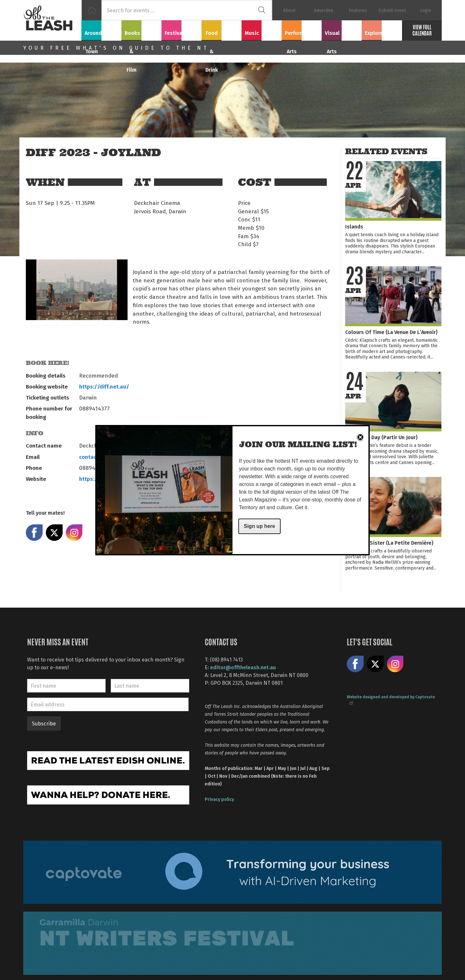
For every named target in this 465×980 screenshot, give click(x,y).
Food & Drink (222, 29)
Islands (354, 226)
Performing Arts (302, 29)
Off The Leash (52, 20)
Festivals (181, 29)
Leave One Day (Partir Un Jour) (381, 437)
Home (92, 10)
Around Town (101, 29)
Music (262, 29)
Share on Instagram (74, 533)
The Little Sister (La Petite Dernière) (389, 543)
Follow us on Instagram (395, 664)
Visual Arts (342, 29)
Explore (382, 29)
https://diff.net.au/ (104, 386)
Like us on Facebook (355, 664)
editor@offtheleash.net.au (243, 667)
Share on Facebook (34, 533)
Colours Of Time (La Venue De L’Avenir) (391, 332)
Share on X (54, 533)
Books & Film (142, 29)
